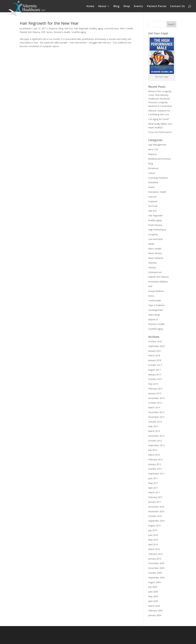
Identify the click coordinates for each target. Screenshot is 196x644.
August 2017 (154, 370)
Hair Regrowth (81, 28)
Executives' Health (157, 192)
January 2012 (155, 464)
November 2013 (156, 417)
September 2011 (156, 474)
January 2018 (155, 360)
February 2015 (155, 389)
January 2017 (155, 375)
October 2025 (155, 341)
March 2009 (154, 606)
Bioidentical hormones (159, 159)
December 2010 (156, 507)
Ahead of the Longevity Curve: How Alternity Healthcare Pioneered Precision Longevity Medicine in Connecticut (160, 99)
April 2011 (153, 488)
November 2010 (156, 511)
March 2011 (154, 492)
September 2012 (156, 445)
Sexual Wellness (156, 291)
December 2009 (156, 563)
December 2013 (156, 412)
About (102, 6)
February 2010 (155, 554)
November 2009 (156, 568)
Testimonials (155, 300)
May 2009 (153, 596)
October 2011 (155, 469)
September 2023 (156, 346)
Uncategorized (155, 310)
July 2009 (153, 587)
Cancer (152, 173)
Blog (116, 6)
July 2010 (153, 530)
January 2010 (155, 559)
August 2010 (154, 526)
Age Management (157, 145)
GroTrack (153, 206)
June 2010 (153, 535)
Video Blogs (154, 315)
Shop (127, 6)
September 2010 (156, 521)
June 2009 (153, 592)
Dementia (153, 182)
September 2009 (156, 578)
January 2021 (155, 351)
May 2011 (153, 483)
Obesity (152, 267)
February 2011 (155, 497)
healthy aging (96, 28)
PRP (43, 32)
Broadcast (153, 168)
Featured (153, 201)
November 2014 (156, 398)
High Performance (157, 230)
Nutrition (153, 263)
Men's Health (127, 28)
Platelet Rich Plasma (30, 32)
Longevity (153, 234)
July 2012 (153, 450)
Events (139, 6)
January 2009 (155, 615)
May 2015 (153, 384)
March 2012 (154, 455)
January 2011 (155, 502)
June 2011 (153, 478)
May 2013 (153, 426)
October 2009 (155, 573)
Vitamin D (153, 319)
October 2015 (155, 379)
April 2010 (153, 544)
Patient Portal (157, 6)
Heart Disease (155, 225)
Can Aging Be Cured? (159, 119)
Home (90, 6)
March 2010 (154, 549)
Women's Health (62, 32)
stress (49, 32)
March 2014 (154, 407)
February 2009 (155, 610)
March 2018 (154, 356)
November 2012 (156, 436)
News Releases (156, 258)
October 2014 (155, 403)
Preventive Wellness (158, 282)
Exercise (152, 197)
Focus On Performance (160, 132)
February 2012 (155, 459)
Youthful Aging (79, 32)
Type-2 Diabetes (156, 305)
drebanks (27, 28)
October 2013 (155, 422)
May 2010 (153, 540)
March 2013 (154, 431)
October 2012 (155, 441)
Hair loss (69, 28)
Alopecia (53, 28)
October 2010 (155, 516)
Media (151, 244)
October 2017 (155, 365)
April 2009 (153, 601)
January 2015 (155, 393)
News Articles (155, 253)
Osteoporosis (155, 272)
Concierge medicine (158, 178)
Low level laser (111, 28)
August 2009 (154, 582)
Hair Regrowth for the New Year (49, 23)
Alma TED (153, 149)
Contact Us (178, 6)
